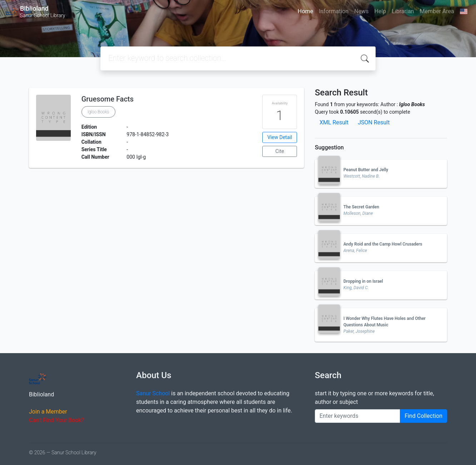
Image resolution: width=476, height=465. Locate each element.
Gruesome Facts (108, 99)
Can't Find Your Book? (56, 420)
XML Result (334, 122)
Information (334, 11)
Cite (280, 151)
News (361, 11)
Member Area (437, 11)
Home (305, 11)
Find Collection (423, 416)
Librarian (403, 11)
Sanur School (153, 393)
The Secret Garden (361, 207)
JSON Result (374, 122)
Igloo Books (98, 112)
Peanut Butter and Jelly (366, 170)
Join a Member (48, 412)
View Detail (280, 137)
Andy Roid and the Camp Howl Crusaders (383, 244)
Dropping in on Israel (363, 281)
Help (380, 11)
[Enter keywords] (358, 416)
